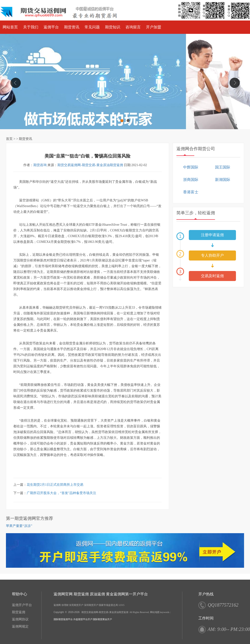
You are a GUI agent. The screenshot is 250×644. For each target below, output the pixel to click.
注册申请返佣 (212, 235)
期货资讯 (72, 27)
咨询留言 (133, 27)
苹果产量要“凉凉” (19, 526)
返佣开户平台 (22, 605)
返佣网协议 (20, 619)
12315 (122, 605)
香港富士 (191, 192)
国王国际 (223, 167)
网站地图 (155, 612)
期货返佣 (19, 612)
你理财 (65, 605)
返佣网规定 (20, 626)
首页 (9, 139)
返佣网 (57, 605)
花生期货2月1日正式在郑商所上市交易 (55, 485)
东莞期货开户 (76, 605)
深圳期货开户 (91, 605)
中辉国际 (191, 167)
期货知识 (113, 27)
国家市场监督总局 (108, 605)
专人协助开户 (212, 255)
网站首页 (10, 27)
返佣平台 (51, 27)
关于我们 (31, 27)
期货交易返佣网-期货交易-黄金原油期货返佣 (90, 165)
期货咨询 (40, 165)
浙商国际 (191, 180)
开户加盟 (154, 27)
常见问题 (92, 27)
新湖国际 (223, 180)
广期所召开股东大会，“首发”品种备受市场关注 (61, 493)
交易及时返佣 (212, 276)
